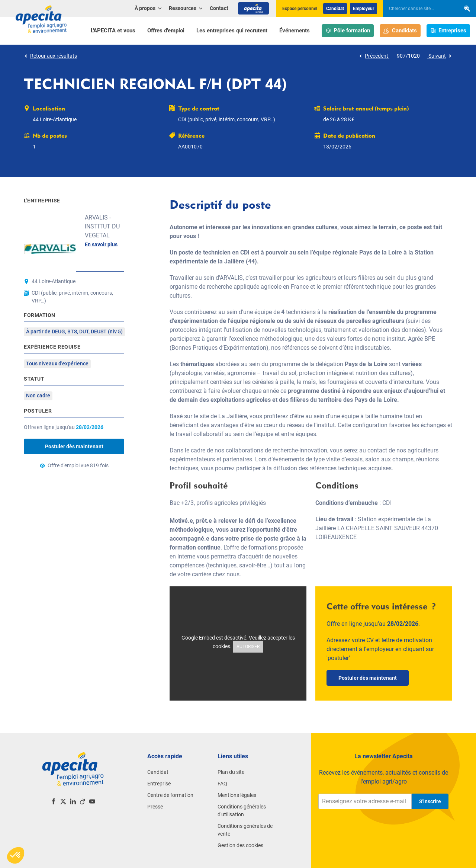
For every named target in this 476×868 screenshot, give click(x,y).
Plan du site (231, 772)
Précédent (374, 56)
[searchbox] (418, 9)
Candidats (400, 31)
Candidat (335, 9)
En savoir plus (101, 244)
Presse (155, 807)
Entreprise (159, 784)
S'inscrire (430, 801)
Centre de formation (170, 795)
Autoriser (248, 647)
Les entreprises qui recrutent (232, 31)
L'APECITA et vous (113, 31)
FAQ (222, 784)
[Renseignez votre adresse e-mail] (365, 801)
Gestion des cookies (240, 845)
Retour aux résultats (50, 56)
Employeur (364, 9)
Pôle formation (348, 31)
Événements (295, 31)
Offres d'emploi (166, 31)
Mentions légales (237, 795)
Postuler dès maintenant (74, 446)
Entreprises (448, 31)
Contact (219, 8)
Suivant (440, 56)
